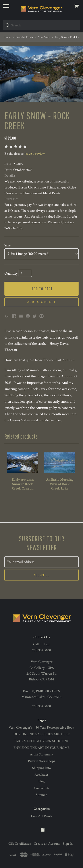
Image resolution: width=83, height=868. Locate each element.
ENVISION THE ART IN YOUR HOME (41, 748)
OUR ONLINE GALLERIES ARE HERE (42, 734)
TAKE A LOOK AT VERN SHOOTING (41, 741)
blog (41, 781)
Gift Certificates (20, 844)
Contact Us (42, 788)
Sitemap (42, 795)
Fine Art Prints (42, 816)
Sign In (68, 844)
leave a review (35, 154)
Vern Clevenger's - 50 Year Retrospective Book (41, 728)
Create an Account (47, 844)
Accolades (41, 775)
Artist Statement (42, 754)
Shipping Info (41, 768)
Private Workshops (41, 761)
